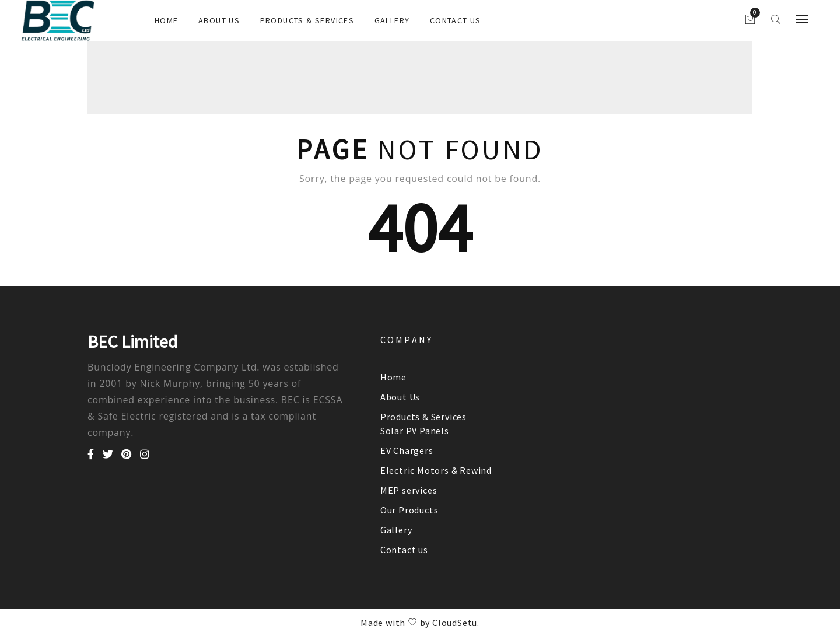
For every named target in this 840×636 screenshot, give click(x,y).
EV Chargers (407, 450)
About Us (219, 20)
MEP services (409, 490)
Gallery (392, 20)
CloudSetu (455, 623)
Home (167, 20)
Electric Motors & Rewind (436, 470)
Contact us (456, 20)
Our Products (409, 510)
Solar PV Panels (415, 431)
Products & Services (307, 20)
